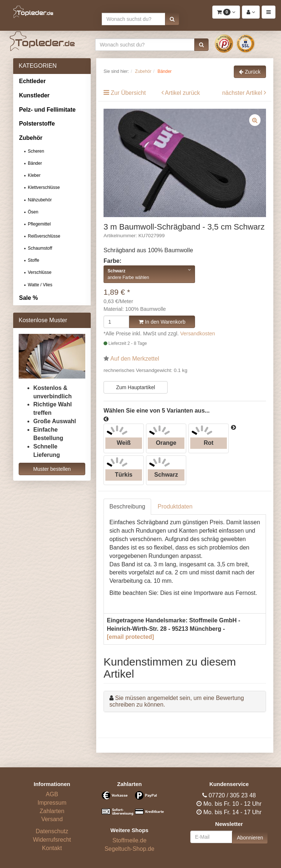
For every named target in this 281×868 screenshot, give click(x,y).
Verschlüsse (40, 272)
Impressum (52, 803)
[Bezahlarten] (130, 806)
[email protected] (130, 637)
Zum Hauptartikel (136, 387)
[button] (172, 19)
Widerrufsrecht (52, 840)
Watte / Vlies (40, 285)
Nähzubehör (40, 200)
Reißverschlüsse (44, 236)
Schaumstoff (40, 248)
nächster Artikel (243, 93)
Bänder (35, 163)
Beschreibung (127, 506)
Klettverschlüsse (44, 187)
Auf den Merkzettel (135, 359)
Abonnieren (250, 838)
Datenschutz (52, 831)
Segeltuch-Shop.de (130, 849)
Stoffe (33, 260)
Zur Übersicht (128, 93)
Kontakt (52, 848)
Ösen (33, 212)
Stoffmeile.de (129, 840)
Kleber (34, 175)
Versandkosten (198, 334)
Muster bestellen (52, 469)
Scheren (36, 151)
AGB (52, 794)
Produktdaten (175, 506)
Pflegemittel (39, 224)
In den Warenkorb (162, 322)
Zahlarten (52, 811)
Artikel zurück (183, 93)
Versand (52, 819)
